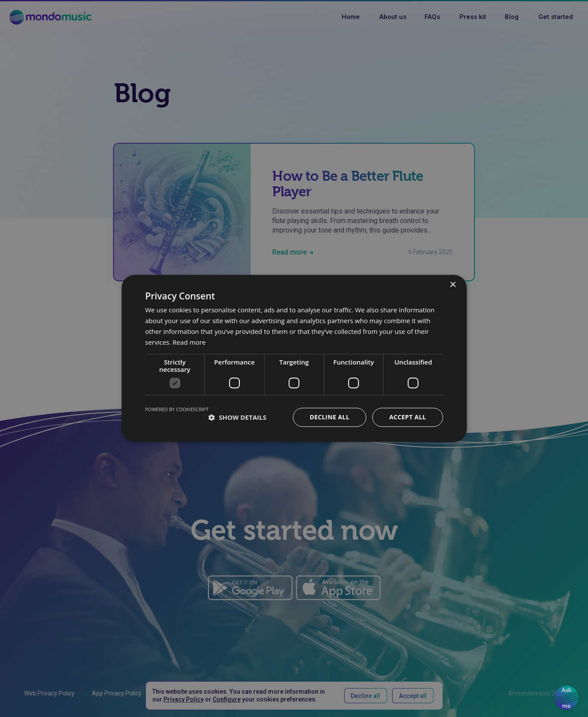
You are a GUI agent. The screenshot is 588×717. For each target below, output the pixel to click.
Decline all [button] (330, 417)
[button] (237, 418)
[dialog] (294, 358)
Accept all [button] (407, 417)
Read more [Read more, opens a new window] (189, 342)
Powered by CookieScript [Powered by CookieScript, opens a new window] (177, 410)
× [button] (453, 285)
